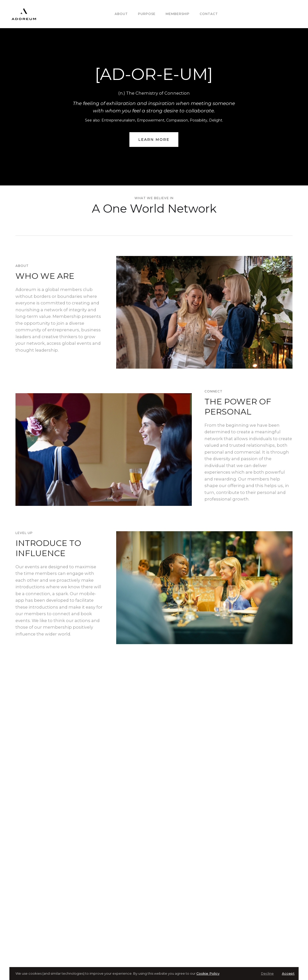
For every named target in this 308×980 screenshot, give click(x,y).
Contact (209, 14)
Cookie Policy (208, 973)
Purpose (147, 14)
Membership (178, 14)
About (121, 14)
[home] (24, 14)
